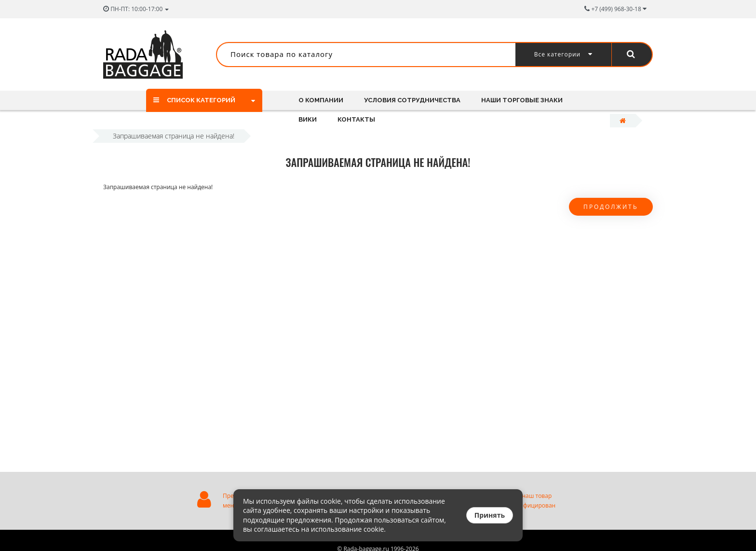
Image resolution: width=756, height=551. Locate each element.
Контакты (356, 119)
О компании (321, 100)
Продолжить (611, 207)
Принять (490, 515)
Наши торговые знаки (522, 100)
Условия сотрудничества (412, 100)
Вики (308, 119)
